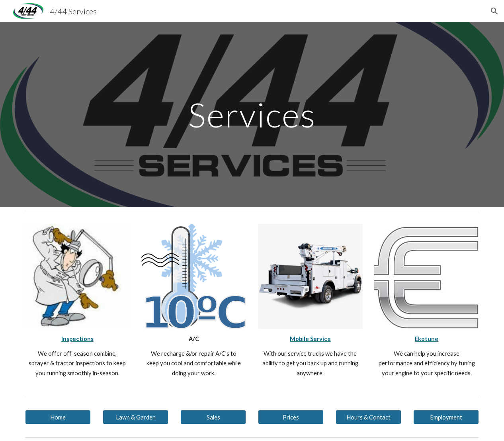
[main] (252, 115)
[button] (494, 11)
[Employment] (446, 417)
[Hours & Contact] (369, 417)
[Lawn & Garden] (136, 417)
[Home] (58, 417)
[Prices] (291, 417)
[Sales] (213, 417)
